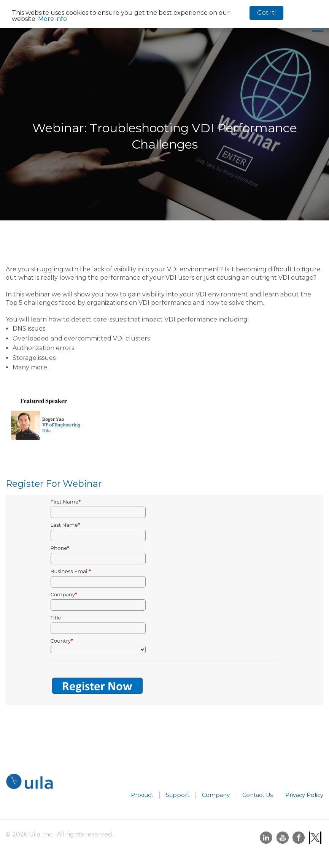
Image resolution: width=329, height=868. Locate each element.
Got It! (266, 13)
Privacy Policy (304, 795)
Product (142, 795)
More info (52, 19)
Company (216, 795)
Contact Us (257, 795)
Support (178, 795)
